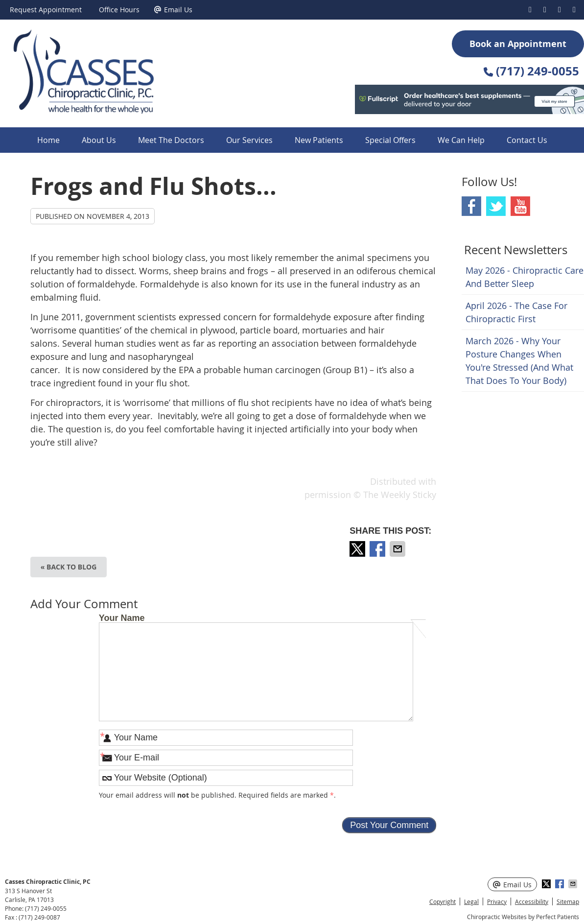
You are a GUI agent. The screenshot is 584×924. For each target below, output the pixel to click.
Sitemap (568, 901)
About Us (99, 140)
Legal (471, 901)
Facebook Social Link (471, 206)
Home (48, 140)
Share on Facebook (378, 549)
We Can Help (461, 140)
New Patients (319, 140)
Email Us (173, 10)
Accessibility (532, 901)
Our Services (249, 140)
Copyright (443, 901)
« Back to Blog (69, 567)
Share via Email (398, 549)
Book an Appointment (518, 44)
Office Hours (119, 10)
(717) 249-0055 (46, 908)
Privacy (497, 901)
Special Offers (390, 140)
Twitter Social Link (496, 206)
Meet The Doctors (171, 140)
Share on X (358, 549)
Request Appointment (46, 10)
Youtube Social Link (520, 206)
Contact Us (527, 140)
